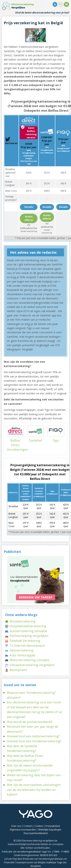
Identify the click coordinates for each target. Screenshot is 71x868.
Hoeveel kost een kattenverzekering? (33, 736)
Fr (60, 4)
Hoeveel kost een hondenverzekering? (34, 741)
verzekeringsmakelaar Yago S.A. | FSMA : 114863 (43, 852)
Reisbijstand (16, 670)
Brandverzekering (20, 621)
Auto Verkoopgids (20, 655)
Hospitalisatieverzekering (26, 626)
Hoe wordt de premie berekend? (30, 722)
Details (29, 207)
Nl (66, 4)
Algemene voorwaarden (23, 830)
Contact (28, 826)
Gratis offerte (29, 218)
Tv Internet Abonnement (25, 646)
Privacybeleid (53, 826)
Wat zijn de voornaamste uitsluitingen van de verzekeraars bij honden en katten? (34, 790)
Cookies (39, 826)
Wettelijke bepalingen (50, 830)
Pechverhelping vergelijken (27, 636)
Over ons (16, 826)
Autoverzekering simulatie (26, 631)
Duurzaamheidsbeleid (36, 833)
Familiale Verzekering (23, 641)
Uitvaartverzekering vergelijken (30, 665)
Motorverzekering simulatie (27, 660)
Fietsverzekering (19, 650)
